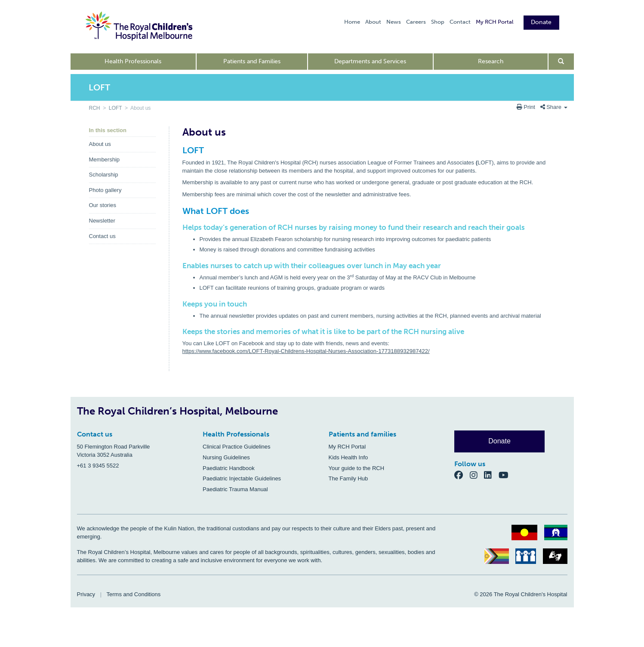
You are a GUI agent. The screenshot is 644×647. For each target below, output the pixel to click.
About (373, 22)
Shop (438, 22)
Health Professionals (133, 61)
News (394, 22)
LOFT (115, 108)
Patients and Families (252, 61)
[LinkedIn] (491, 475)
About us (100, 144)
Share (554, 107)
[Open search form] (561, 62)
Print (527, 107)
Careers (416, 22)
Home (352, 22)
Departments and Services (370, 61)
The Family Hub (348, 478)
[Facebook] (462, 475)
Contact (460, 22)
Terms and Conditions (134, 594)
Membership (105, 159)
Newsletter (102, 221)
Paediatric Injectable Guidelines (242, 478)
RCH (95, 108)
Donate (541, 22)
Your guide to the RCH (357, 468)
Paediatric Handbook (229, 468)
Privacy (86, 594)
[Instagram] (477, 475)
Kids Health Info (348, 457)
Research (491, 61)
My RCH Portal (495, 22)
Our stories (103, 205)
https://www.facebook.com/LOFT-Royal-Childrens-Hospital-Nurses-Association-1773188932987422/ (306, 351)
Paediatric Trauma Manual (235, 489)
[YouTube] (506, 475)
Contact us (102, 236)
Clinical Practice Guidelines (237, 447)
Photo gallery (105, 190)
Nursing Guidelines (226, 457)
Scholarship (104, 175)
